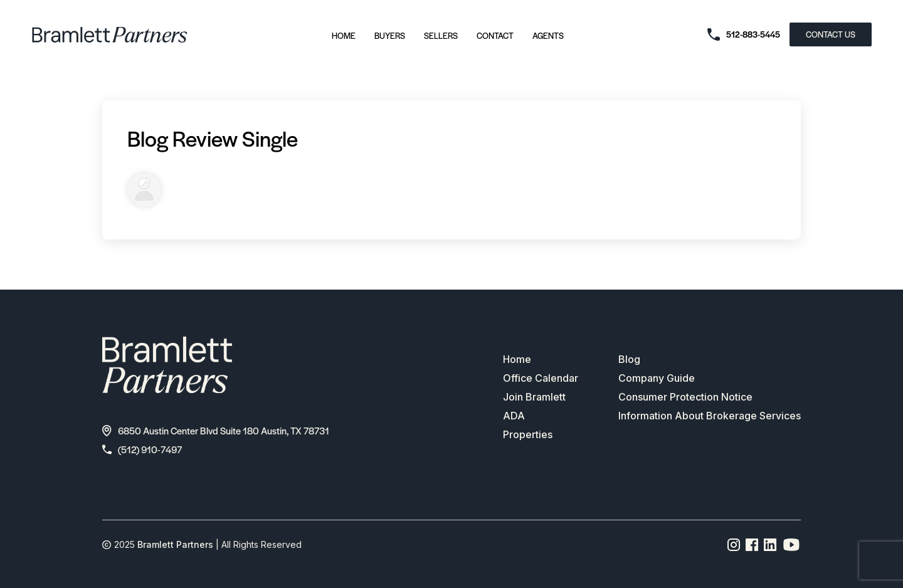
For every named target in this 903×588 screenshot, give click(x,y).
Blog (629, 359)
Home (344, 35)
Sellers (441, 35)
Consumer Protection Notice (685, 397)
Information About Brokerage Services (710, 416)
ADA (514, 416)
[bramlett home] (110, 35)
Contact (495, 35)
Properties (528, 434)
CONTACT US (831, 34)
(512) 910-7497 (142, 449)
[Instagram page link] (734, 545)
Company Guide (657, 378)
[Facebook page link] (752, 545)
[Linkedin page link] (770, 545)
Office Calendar (541, 378)
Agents (548, 35)
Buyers (390, 35)
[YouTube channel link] (791, 545)
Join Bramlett (534, 397)
